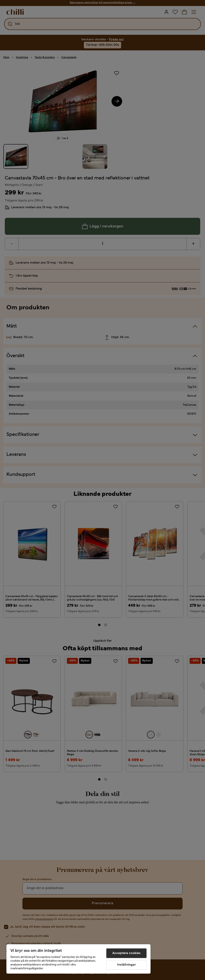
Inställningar (127, 965)
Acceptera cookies (127, 953)
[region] (78, 959)
